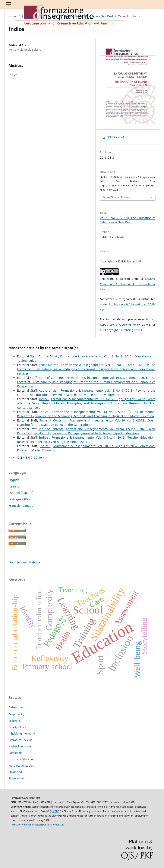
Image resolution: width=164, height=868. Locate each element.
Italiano (14, 486)
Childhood (15, 772)
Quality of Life (17, 727)
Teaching (14, 721)
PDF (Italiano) (115, 137)
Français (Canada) (21, 506)
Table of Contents (51, 378)
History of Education (22, 759)
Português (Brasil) (21, 499)
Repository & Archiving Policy (120, 325)
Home (12, 16)
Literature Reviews (20, 740)
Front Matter (49, 365)
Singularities (16, 778)
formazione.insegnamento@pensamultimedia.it (37, 825)
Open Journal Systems (24, 562)
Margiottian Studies (21, 766)
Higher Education (20, 746)
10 (40, 457)
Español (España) (21, 493)
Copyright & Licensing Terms (123, 330)
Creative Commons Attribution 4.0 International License (128, 284)
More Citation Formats (117, 197)
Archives (27, 16)
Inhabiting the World (22, 733)
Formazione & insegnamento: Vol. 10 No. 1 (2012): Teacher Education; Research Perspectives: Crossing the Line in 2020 (86, 440)
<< (10, 457)
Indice (44, 399)
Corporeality (16, 714)
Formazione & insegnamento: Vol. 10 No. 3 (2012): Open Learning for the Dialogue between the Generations (86, 422)
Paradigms (15, 753)
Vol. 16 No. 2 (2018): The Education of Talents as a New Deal (75, 16)
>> (47, 457)
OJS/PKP (54, 811)
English (14, 480)
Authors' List (48, 356)
